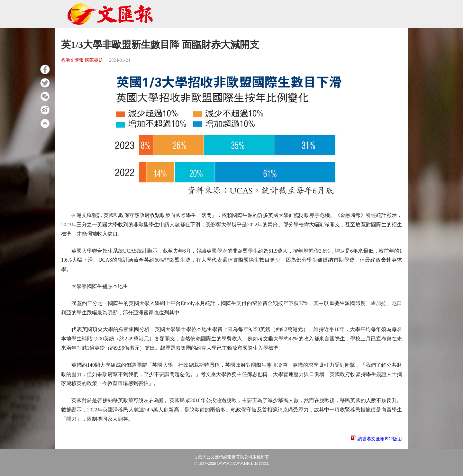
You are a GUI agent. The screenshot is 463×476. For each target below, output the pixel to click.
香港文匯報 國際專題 (82, 60)
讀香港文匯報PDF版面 (380, 439)
